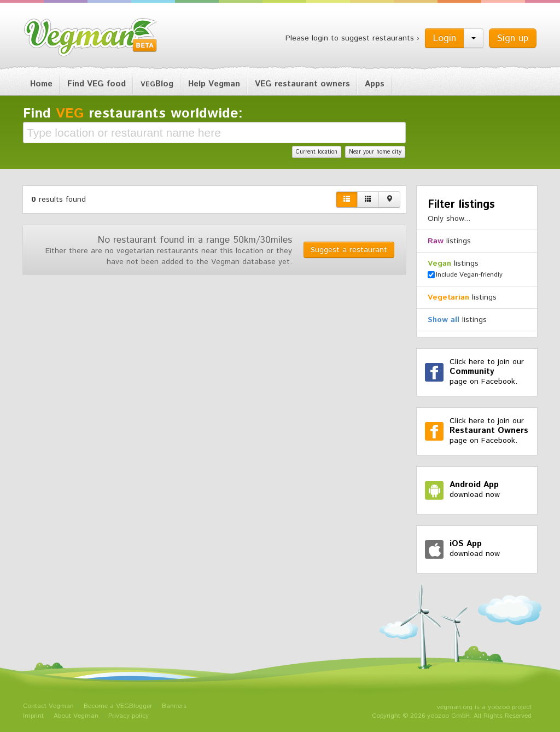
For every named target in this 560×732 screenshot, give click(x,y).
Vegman (91, 37)
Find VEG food (97, 84)
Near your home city (375, 152)
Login (445, 38)
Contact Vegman (48, 706)
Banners (174, 706)
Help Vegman (214, 84)
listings (449, 241)
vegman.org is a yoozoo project (484, 707)
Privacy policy (129, 716)
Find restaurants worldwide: (133, 114)
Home (41, 84)
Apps (375, 84)
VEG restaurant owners (302, 84)
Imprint (33, 716)
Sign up (513, 38)
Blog (157, 84)
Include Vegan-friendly (465, 275)
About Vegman (76, 716)
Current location (317, 152)
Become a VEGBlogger (118, 706)
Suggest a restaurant (349, 250)
